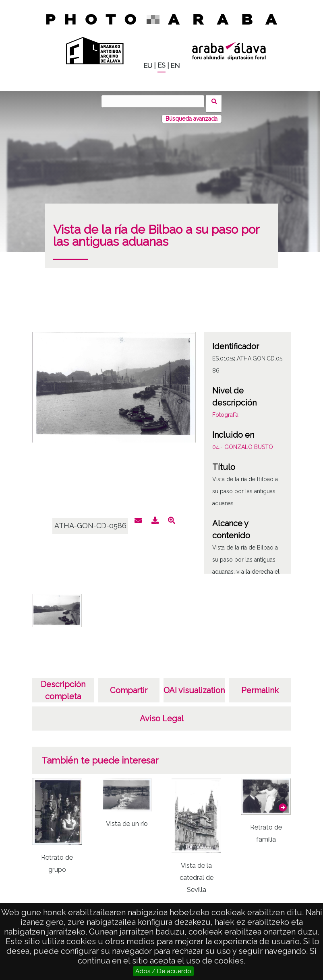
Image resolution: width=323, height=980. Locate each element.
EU (148, 66)
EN (175, 66)
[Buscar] (155, 101)
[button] (283, 802)
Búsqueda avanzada (192, 114)
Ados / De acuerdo (163, 971)
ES (161, 65)
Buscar (216, 101)
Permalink (260, 686)
